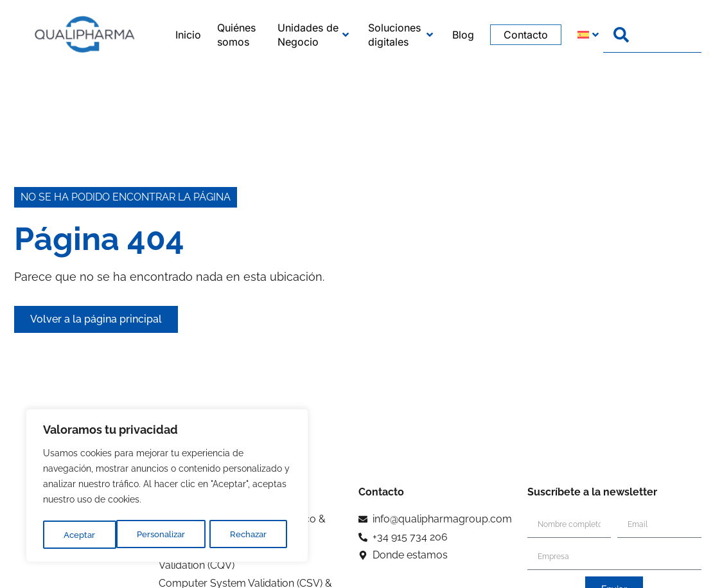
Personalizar (88, 535)
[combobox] (652, 35)
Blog (463, 35)
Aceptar (256, 535)
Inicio (188, 35)
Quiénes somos (236, 35)
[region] (167, 487)
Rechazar (176, 535)
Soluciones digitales (401, 35)
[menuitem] (576, 35)
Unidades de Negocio (313, 35)
